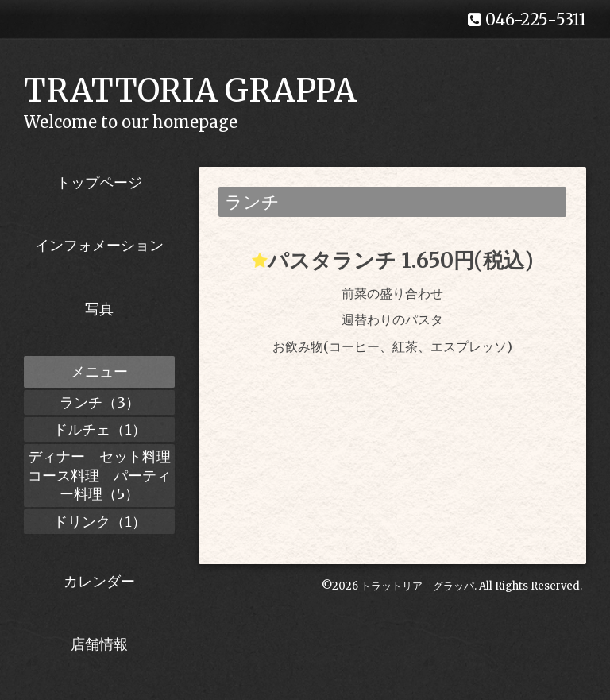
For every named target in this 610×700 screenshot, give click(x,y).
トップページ (99, 182)
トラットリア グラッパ (417, 586)
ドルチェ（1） (100, 429)
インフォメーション (99, 245)
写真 (99, 309)
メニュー (99, 371)
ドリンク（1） (100, 522)
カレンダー (99, 581)
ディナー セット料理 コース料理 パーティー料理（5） (101, 475)
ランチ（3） (100, 402)
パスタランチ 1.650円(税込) (401, 260)
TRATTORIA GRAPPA (190, 91)
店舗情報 (99, 644)
